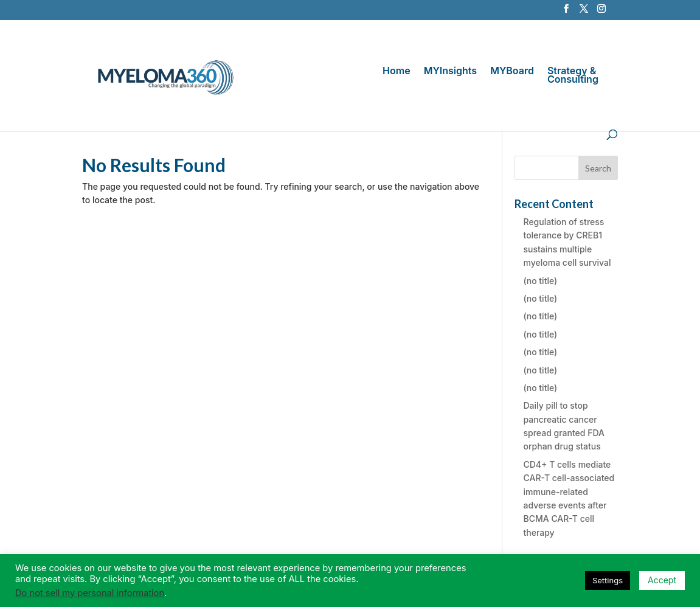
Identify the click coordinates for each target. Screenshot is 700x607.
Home (397, 71)
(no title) (541, 281)
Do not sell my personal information (90, 593)
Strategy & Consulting (573, 76)
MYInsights (450, 71)
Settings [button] (608, 580)
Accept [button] (662, 580)
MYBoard (512, 71)
